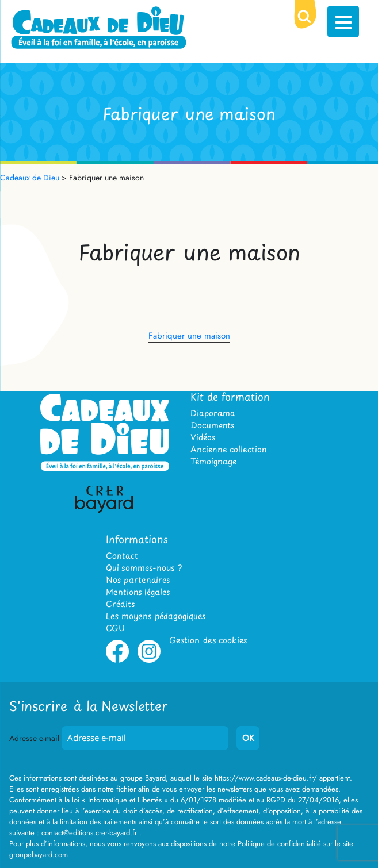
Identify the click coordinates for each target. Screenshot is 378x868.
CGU (115, 628)
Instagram (149, 660)
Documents (212, 425)
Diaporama (213, 413)
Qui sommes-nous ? (144, 568)
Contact (122, 556)
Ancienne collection (228, 449)
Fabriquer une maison (189, 336)
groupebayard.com (39, 854)
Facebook (117, 660)
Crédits (120, 604)
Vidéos (203, 437)
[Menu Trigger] (343, 22)
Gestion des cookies (208, 640)
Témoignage (213, 461)
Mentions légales (138, 592)
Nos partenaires (138, 580)
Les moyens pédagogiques (156, 616)
